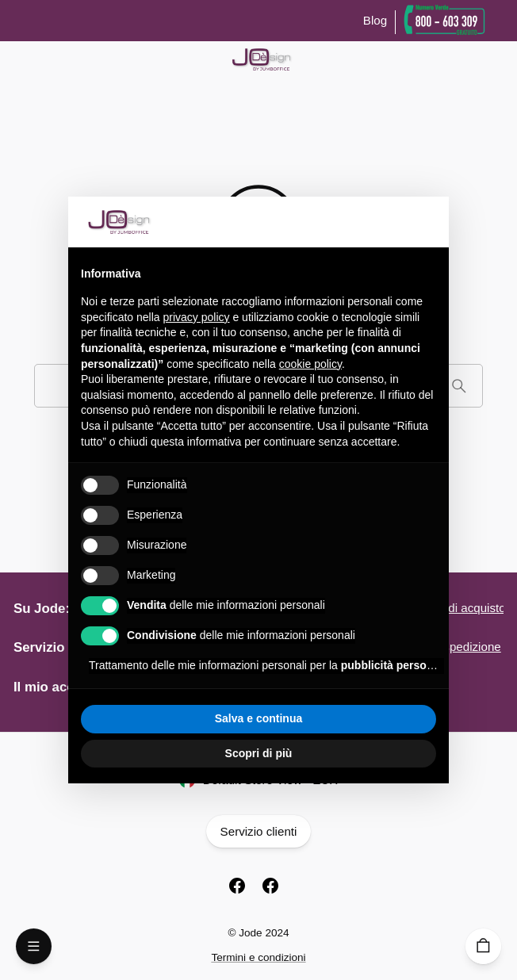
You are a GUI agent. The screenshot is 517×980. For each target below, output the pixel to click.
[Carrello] (483, 946)
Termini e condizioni (258, 957)
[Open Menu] (34, 946)
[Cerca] (459, 386)
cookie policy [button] (310, 364)
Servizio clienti (258, 831)
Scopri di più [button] (259, 753)
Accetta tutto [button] (349, 718)
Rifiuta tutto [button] (169, 718)
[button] (428, 222)
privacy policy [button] (197, 317)
